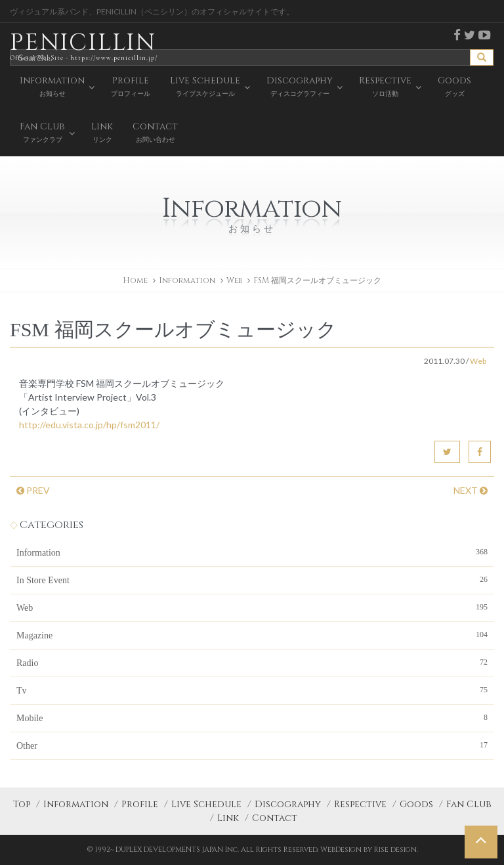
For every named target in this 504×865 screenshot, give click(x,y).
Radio (252, 662)
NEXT (471, 490)
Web (234, 280)
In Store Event (252, 579)
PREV (33, 490)
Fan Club (469, 804)
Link (228, 818)
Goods (416, 804)
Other (252, 745)
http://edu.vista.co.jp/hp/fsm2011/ (89, 425)
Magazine (252, 634)
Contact (275, 818)
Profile (140, 804)
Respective (360, 804)
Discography (288, 804)
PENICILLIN (84, 46)
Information (252, 552)
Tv (252, 690)
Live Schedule (206, 804)
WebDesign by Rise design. (369, 850)
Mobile (252, 717)
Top (22, 804)
